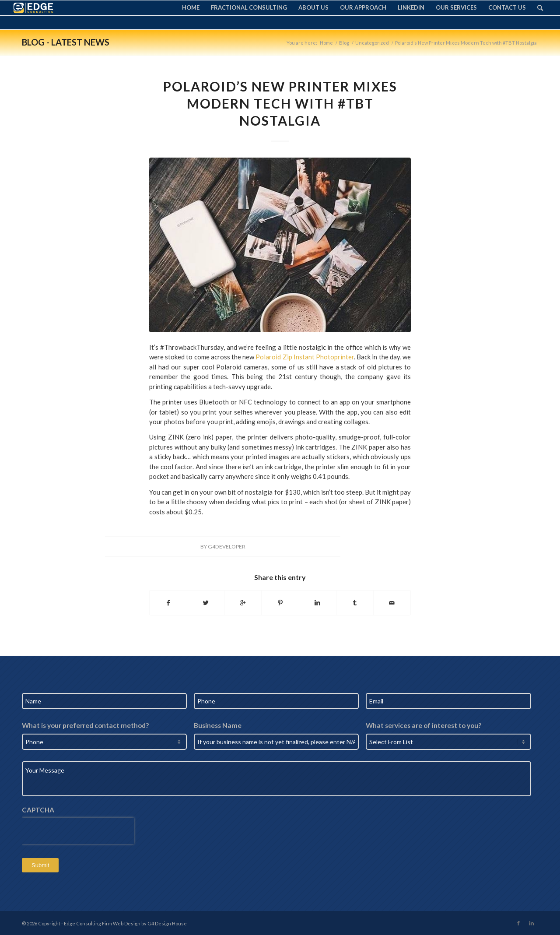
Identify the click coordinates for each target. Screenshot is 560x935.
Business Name (218, 725)
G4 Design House (167, 923)
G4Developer (227, 547)
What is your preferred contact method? (85, 725)
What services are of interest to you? (423, 725)
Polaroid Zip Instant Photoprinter (305, 357)
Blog (344, 43)
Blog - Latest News (66, 42)
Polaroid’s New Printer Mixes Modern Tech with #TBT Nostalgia (280, 103)
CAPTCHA (38, 810)
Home (326, 43)
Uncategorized (372, 43)
